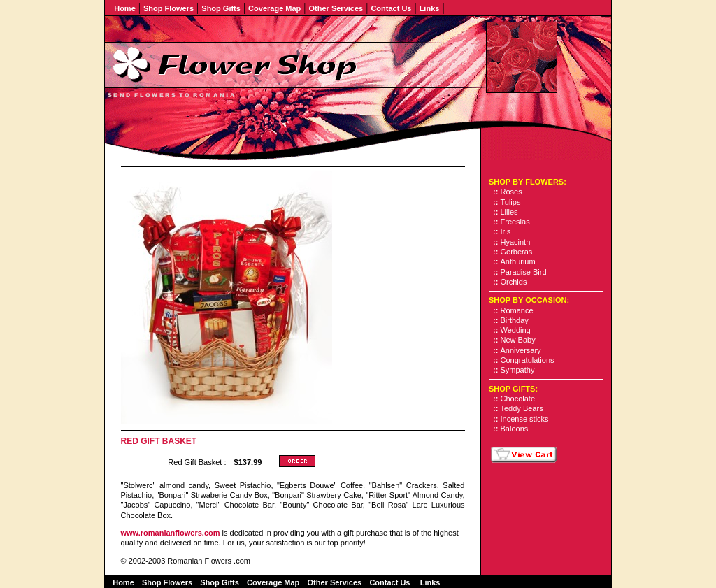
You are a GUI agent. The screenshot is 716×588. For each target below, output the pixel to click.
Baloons (515, 429)
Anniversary (521, 350)
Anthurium (518, 261)
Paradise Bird (524, 272)
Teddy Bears (522, 408)
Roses (511, 192)
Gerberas (517, 252)
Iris (506, 231)
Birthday (515, 320)
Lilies (509, 212)
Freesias (515, 222)
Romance (517, 310)
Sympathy (518, 370)
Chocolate (518, 399)
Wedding (516, 330)
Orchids (514, 282)
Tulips (511, 202)
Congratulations (528, 360)
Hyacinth (516, 242)
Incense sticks (525, 419)
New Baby (518, 340)
